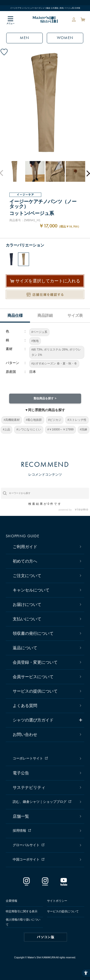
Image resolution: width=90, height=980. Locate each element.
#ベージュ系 (39, 332)
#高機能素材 (12, 420)
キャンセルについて (31, 590)
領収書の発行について (33, 633)
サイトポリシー (57, 901)
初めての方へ (25, 561)
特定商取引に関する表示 (22, 911)
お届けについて (27, 605)
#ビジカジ (55, 420)
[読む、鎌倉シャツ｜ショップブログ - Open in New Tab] (46, 802)
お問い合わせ (25, 735)
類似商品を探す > (45, 398)
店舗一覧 (21, 816)
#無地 (35, 341)
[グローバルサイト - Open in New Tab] (46, 845)
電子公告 (21, 773)
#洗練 (84, 429)
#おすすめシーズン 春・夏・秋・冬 (54, 363)
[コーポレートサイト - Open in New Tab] (46, 759)
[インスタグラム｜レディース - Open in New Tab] (45, 883)
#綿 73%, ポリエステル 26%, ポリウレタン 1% (56, 352)
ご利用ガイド (25, 547)
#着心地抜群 (34, 420)
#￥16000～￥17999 (60, 429)
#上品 (7, 429)
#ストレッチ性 (77, 420)
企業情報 (12, 901)
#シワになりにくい (29, 429)
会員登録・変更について (35, 662)
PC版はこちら (46, 937)
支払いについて (27, 619)
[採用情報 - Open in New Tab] (46, 831)
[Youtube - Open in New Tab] (64, 883)
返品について (25, 648)
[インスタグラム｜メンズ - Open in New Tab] (26, 883)
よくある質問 (25, 706)
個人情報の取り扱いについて (23, 922)
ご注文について (27, 576)
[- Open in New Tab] (80, 510)
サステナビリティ (29, 788)
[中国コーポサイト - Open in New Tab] (46, 860)
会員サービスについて (33, 677)
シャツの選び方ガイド (33, 720)
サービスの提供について (35, 691)
